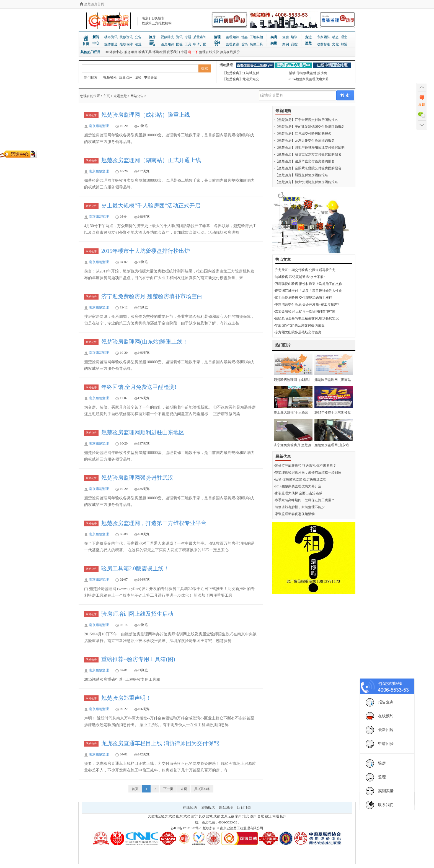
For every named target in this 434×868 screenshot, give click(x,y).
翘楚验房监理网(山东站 (332, 445)
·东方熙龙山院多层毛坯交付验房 (298, 332)
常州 (238, 816)
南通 (276, 816)
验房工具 (145, 52)
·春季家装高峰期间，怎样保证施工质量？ (304, 500)
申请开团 (200, 44)
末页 (184, 789)
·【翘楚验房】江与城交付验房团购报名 (303, 134)
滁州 (253, 816)
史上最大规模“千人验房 (291, 412)
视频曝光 (167, 37)
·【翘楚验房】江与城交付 (240, 73)
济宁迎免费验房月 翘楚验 (292, 445)
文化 (335, 44)
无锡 (231, 816)
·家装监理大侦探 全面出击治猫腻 (298, 493)
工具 (188, 44)
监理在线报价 (209, 52)
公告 (138, 37)
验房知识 (167, 44)
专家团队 (324, 37)
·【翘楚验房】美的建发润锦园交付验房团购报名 (309, 127)
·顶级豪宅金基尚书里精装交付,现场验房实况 (306, 318)
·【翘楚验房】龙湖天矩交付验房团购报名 (304, 141)
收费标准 (324, 44)
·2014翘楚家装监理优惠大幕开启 (298, 486)
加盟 (344, 44)
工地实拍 (256, 37)
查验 (286, 37)
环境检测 (159, 52)
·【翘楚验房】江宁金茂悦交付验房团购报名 (306, 120)
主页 (107, 96)
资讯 (179, 37)
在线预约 (190, 808)
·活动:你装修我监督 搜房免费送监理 (300, 479)
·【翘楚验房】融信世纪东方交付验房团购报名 (308, 154)
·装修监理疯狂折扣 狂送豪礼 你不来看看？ (305, 466)
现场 (244, 44)
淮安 (246, 816)
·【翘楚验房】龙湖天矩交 (240, 79)
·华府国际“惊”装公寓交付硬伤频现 (299, 325)
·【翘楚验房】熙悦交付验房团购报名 (301, 175)
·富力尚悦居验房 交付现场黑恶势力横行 (303, 298)
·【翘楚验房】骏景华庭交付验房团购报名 (304, 161)
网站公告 (137, 96)
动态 (335, 37)
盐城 (209, 816)
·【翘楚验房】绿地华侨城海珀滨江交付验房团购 (309, 147)
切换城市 (158, 18)
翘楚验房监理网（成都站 (292, 380)
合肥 (261, 816)
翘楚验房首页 (92, 4)
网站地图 (226, 808)
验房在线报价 (230, 52)
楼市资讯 (111, 37)
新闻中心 (96, 40)
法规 (138, 44)
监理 (217, 37)
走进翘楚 (308, 40)
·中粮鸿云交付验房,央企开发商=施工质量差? (306, 305)
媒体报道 (111, 44)
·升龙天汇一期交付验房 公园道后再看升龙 (305, 270)
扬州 (283, 816)
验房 (152, 37)
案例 (286, 44)
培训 (294, 37)
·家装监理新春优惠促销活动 (294, 514)
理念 (344, 37)
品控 (294, 44)
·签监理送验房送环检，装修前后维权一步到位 (308, 472)
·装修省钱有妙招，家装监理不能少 (299, 507)
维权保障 (126, 44)
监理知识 (232, 37)
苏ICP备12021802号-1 (186, 828)
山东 (179, 816)
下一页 (168, 789)
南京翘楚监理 (99, 126)
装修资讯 (126, 37)
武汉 (172, 816)
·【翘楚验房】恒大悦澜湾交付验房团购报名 (306, 182)
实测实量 (274, 40)
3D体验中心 (114, 52)
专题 (188, 37)
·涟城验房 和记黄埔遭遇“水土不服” (300, 277)
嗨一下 (193, 52)
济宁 (194, 816)
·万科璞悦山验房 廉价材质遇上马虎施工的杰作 (308, 284)
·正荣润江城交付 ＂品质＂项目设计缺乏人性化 (308, 291)
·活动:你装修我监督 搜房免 (308, 73)
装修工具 (256, 44)
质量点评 (200, 37)
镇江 (268, 816)
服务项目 (131, 52)
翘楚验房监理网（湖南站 (333, 380)
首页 (86, 44)
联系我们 (173, 52)
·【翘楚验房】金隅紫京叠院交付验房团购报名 (308, 168)
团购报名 (208, 808)
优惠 (244, 37)
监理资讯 (232, 44)
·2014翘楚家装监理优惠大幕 (308, 79)
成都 (217, 816)
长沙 (202, 816)
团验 (179, 44)
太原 (224, 816)
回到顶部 (244, 808)
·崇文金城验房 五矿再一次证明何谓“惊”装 (305, 311)
